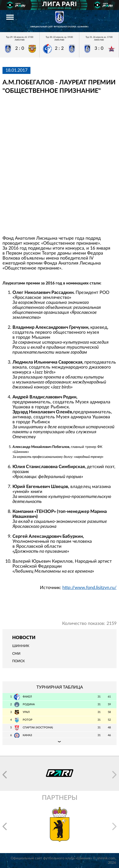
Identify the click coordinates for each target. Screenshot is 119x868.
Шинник (21, 646)
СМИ (16, 654)
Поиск (18, 661)
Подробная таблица (59, 741)
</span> (59, 165)
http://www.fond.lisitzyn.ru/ (89, 588)
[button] (5, 775)
